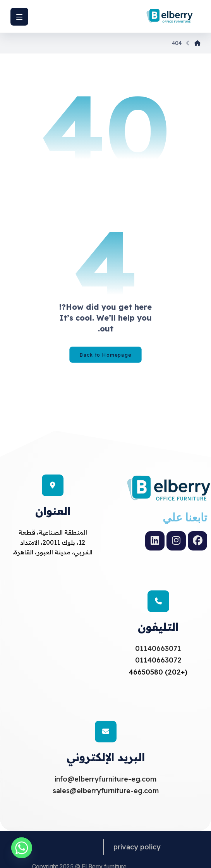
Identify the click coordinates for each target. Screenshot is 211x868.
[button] (19, 17)
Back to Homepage (105, 355)
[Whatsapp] (22, 848)
